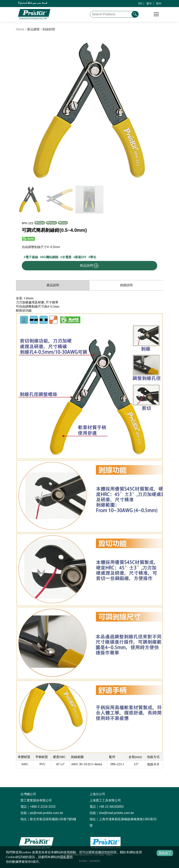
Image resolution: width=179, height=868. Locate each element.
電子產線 (32, 257)
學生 (93, 257)
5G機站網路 (50, 257)
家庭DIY (81, 257)
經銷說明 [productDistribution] (126, 285)
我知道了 (165, 853)
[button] (158, 110)
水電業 (67, 257)
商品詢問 (89, 266)
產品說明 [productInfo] (53, 285)
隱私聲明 (66, 857)
